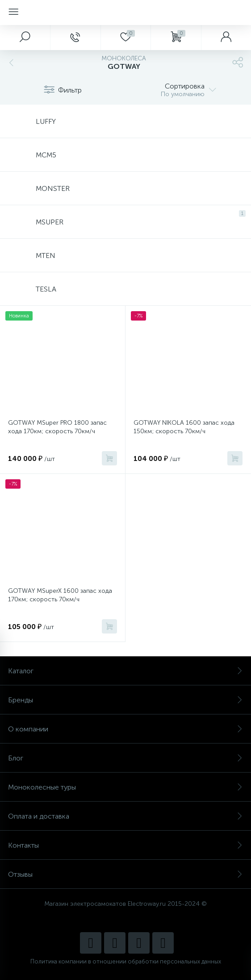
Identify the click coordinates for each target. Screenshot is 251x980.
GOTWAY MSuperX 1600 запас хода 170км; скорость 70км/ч (60, 595)
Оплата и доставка (125, 816)
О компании (125, 729)
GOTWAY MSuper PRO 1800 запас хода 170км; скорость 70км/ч (57, 427)
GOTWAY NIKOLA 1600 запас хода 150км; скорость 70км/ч (184, 427)
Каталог (125, 671)
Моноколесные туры (125, 787)
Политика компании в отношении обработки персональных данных (126, 961)
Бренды (125, 700)
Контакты (125, 845)
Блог (125, 758)
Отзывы (125, 874)
